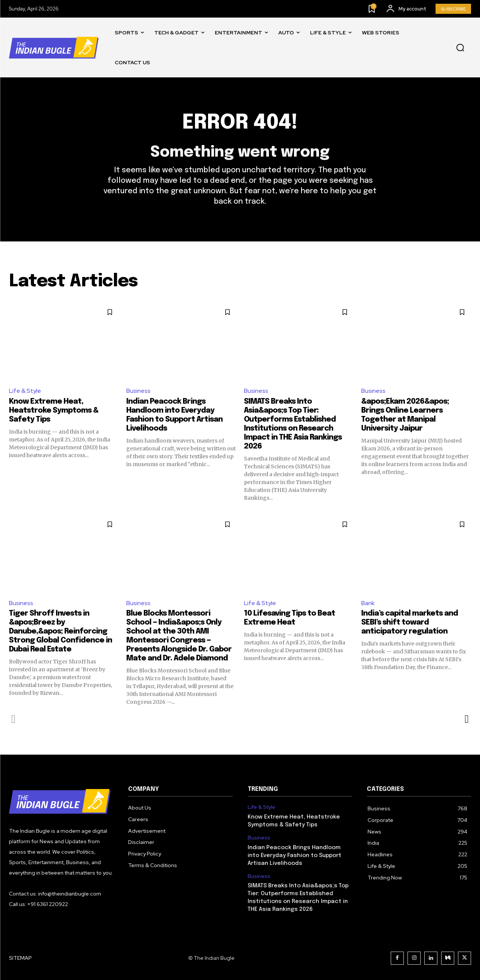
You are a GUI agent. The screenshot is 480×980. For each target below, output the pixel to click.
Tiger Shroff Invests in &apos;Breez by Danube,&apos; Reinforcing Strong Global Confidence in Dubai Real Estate (61, 631)
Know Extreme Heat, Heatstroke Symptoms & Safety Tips (54, 411)
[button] (460, 48)
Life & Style (25, 391)
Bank (368, 603)
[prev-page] (14, 719)
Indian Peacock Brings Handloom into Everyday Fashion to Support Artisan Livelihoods (295, 856)
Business (138, 391)
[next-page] (466, 719)
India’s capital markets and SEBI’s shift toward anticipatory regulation (410, 622)
